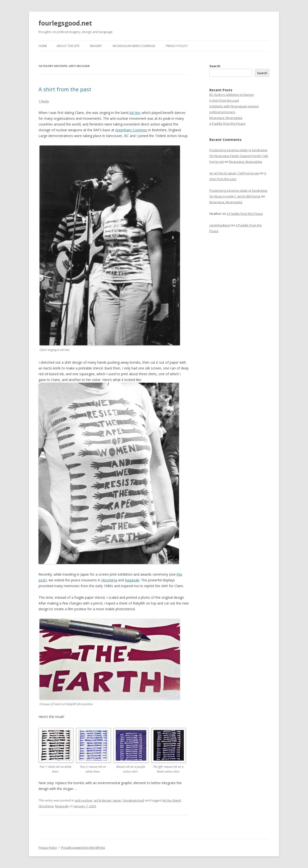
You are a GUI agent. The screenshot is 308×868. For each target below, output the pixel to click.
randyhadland (220, 225)
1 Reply (44, 101)
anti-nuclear (84, 800)
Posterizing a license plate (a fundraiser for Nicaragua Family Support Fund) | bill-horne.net (239, 156)
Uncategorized (133, 800)
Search (215, 66)
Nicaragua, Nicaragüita (226, 118)
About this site (68, 46)
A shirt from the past (65, 89)
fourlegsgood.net (65, 23)
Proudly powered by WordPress (83, 848)
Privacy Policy (177, 46)
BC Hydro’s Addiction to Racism (232, 95)
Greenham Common (131, 130)
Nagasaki (132, 580)
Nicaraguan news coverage (134, 46)
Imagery (96, 46)
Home (43, 46)
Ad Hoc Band (171, 800)
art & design (103, 800)
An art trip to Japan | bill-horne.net (234, 173)
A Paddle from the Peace (227, 124)
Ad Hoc (135, 113)
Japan (117, 800)
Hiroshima (109, 580)
